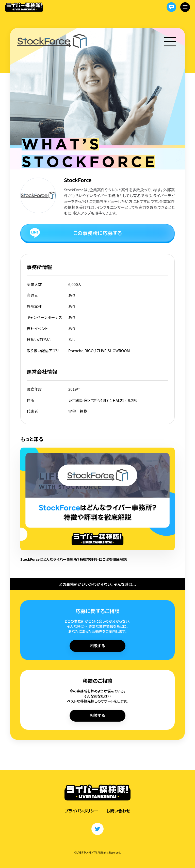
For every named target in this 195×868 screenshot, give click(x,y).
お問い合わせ (118, 811)
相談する (97, 646)
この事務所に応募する (97, 233)
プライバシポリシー (81, 811)
